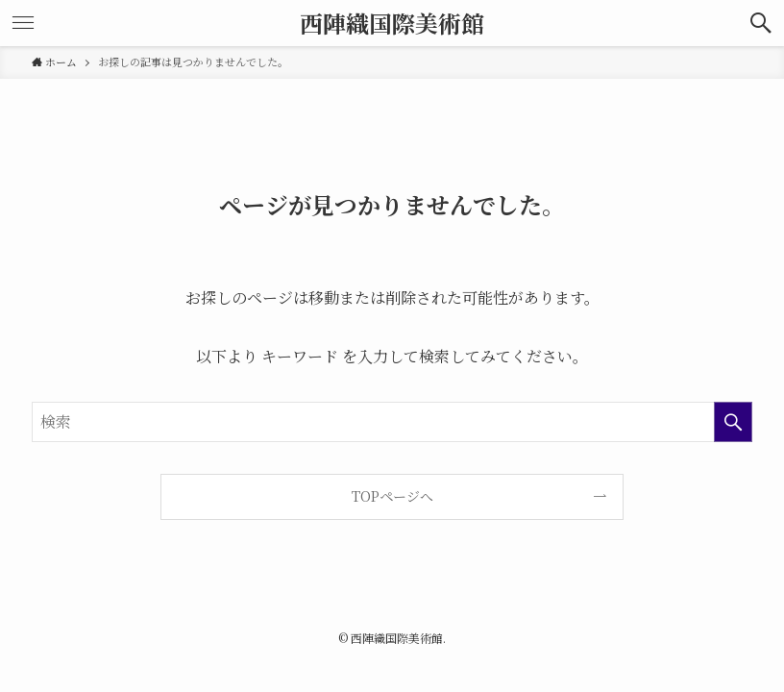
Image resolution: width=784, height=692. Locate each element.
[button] (761, 23)
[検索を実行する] (733, 422)
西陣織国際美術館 (392, 23)
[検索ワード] (392, 422)
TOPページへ (392, 496)
